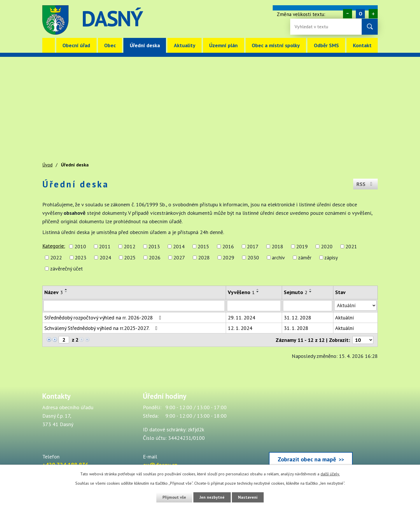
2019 (302, 246)
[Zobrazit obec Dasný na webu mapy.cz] (311, 430)
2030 (253, 257)
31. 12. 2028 (297, 318)
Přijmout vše (174, 497)
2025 (130, 257)
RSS (366, 184)
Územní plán (223, 45)
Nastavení (248, 497)
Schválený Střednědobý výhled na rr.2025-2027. (102, 328)
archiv (278, 257)
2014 (179, 246)
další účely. (330, 474)
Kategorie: (54, 246)
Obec (110, 45)
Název (54, 292)
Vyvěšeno (241, 292)
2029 (228, 257)
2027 (179, 257)
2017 (253, 246)
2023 (80, 257)
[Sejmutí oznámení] (308, 306)
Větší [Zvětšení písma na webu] (373, 14)
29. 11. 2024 (242, 318)
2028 (204, 257)
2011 (105, 246)
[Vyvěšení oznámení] (254, 306)
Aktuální (344, 318)
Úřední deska (145, 45)
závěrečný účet (66, 269)
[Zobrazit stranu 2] (64, 340)
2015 (203, 246)
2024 (105, 257)
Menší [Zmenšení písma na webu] (348, 14)
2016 (228, 246)
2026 (155, 257)
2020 (327, 246)
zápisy (331, 257)
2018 (277, 246)
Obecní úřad (76, 45)
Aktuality (185, 45)
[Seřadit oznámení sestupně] (66, 292)
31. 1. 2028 (296, 328)
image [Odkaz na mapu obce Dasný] (246, 20)
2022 (56, 257)
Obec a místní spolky (276, 45)
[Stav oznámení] (355, 305)
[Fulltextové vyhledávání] (314, 27)
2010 (80, 246)
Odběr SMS (326, 45)
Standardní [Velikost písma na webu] (360, 14)
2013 (154, 246)
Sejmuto (296, 292)
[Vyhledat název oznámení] (134, 306)
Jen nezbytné (212, 497)
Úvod (49, 45)
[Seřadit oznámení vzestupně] (66, 289)
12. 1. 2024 (240, 328)
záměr (305, 257)
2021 (351, 246)
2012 (129, 246)
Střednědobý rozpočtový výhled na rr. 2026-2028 (104, 318)
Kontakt (362, 45)
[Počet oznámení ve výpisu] (363, 340)
